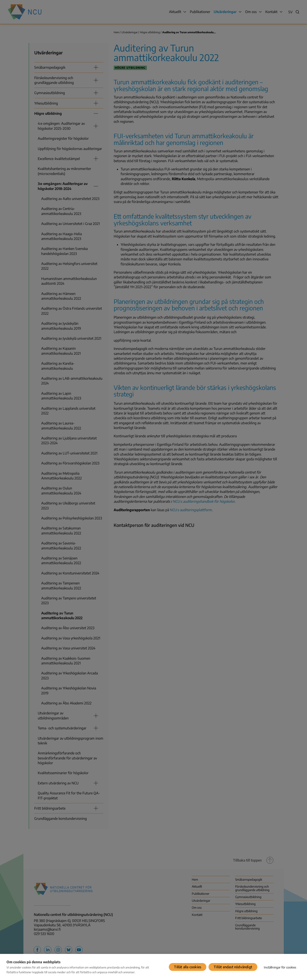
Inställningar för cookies (280, 967)
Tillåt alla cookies (188, 967)
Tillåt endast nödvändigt (233, 967)
